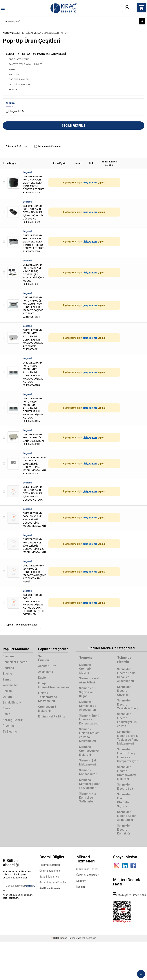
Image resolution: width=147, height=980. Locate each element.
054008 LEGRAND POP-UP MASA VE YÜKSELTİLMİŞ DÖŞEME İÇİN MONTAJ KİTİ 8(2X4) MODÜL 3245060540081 (34, 274)
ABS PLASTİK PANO (19, 59)
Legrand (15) (15, 111)
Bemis (7, 679)
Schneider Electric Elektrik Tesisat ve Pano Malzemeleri (128, 738)
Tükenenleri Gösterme (47, 147)
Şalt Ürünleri (43, 658)
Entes (7, 714)
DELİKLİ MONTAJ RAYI (20, 85)
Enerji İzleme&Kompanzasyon (53, 685)
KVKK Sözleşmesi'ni (13, 895)
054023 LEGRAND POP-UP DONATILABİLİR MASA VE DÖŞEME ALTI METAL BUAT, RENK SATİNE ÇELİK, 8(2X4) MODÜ (34, 605)
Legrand (27, 172)
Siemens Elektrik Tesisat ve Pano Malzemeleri (89, 735)
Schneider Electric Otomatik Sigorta (124, 800)
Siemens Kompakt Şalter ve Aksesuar (89, 784)
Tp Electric (10, 732)
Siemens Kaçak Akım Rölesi (89, 680)
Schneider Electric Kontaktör (124, 830)
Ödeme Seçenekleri (88, 875)
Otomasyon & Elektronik (47, 709)
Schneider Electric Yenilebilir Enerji (128, 704)
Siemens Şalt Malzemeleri (88, 762)
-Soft (55, 938)
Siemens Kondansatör (88, 772)
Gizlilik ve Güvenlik (50, 888)
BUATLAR (14, 74)
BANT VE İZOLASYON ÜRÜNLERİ (26, 64)
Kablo (42, 678)
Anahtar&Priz (47, 666)
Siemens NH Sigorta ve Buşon (87, 692)
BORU (12, 69)
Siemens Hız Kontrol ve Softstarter (88, 798)
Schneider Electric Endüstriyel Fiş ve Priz (127, 720)
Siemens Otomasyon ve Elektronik (89, 751)
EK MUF (13, 90)
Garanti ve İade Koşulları (53, 882)
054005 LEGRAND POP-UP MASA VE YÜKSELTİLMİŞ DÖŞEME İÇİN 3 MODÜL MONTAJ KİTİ (34, 520)
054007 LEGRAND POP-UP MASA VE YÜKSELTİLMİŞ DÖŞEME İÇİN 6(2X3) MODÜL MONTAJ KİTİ (34, 546)
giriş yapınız (90, 183)
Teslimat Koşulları (50, 865)
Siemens (9, 656)
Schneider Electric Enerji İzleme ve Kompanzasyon (128, 755)
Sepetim (81, 881)
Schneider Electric (15, 662)
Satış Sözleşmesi (49, 877)
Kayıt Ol (30, 886)
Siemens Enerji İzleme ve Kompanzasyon (90, 720)
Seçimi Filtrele (73, 126)
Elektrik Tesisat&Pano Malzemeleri (48, 697)
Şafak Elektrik (12, 703)
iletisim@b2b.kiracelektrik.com (129, 894)
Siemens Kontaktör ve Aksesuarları (88, 706)
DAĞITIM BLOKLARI (19, 80)
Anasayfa (8, 33)
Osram (7, 697)
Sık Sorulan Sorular (87, 869)
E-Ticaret (63, 938)
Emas (7, 708)
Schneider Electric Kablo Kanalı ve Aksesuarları (126, 675)
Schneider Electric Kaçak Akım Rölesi (127, 816)
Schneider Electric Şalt (125, 787)
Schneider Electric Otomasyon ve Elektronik (127, 773)
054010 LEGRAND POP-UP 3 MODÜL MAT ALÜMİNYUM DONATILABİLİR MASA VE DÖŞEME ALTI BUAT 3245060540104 (33, 307)
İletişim (81, 887)
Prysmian (9, 726)
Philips (7, 691)
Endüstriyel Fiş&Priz (52, 716)
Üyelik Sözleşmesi (50, 871)
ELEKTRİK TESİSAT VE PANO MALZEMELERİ (36, 33)
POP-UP (64, 33)
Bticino (7, 674)
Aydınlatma (46, 672)
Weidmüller (10, 685)
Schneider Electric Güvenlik (124, 691)
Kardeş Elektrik (13, 720)
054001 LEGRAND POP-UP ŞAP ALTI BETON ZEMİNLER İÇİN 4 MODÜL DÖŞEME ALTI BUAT (33, 493)
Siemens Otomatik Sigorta (85, 669)
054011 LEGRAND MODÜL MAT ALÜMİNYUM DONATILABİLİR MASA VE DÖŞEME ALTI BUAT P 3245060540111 (33, 340)
